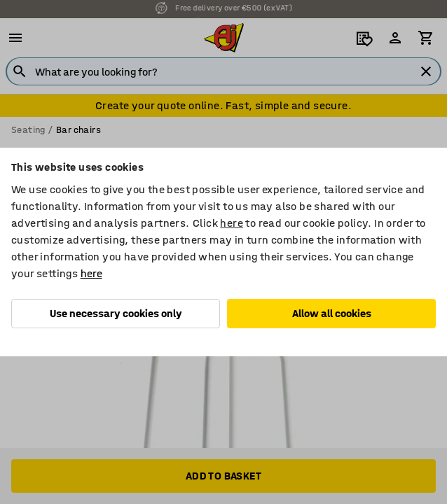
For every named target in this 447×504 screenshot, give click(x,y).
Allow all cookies (332, 313)
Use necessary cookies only (116, 313)
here (232, 223)
